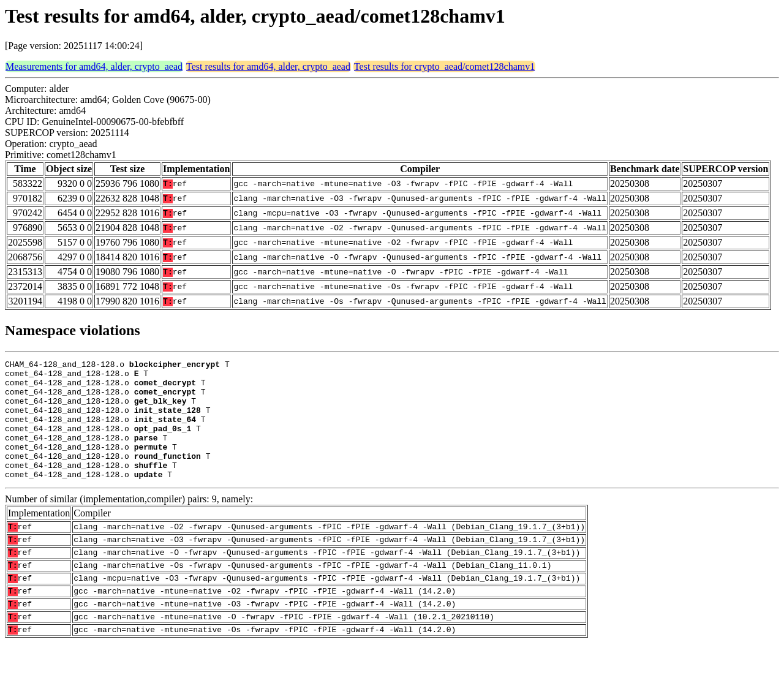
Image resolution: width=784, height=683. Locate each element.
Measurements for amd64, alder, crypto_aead (94, 66)
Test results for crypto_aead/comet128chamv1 (444, 66)
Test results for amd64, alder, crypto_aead (268, 66)
